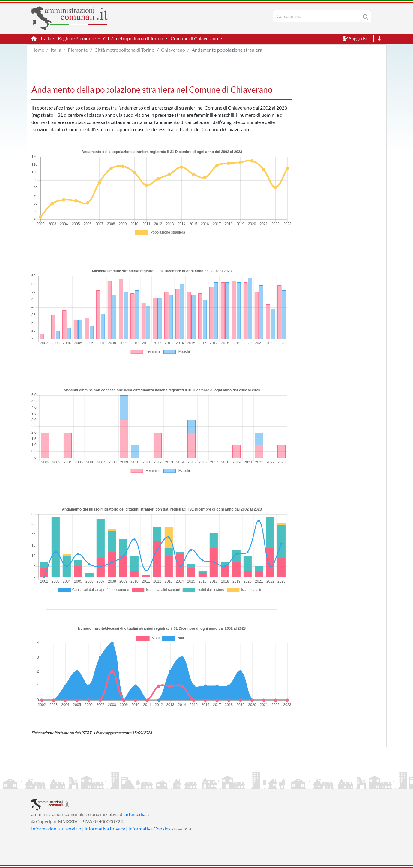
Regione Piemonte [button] (77, 38)
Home (38, 50)
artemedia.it (137, 814)
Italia (56, 50)
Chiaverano (173, 50)
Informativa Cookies (149, 829)
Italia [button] (46, 38)
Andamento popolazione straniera (227, 50)
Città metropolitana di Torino (124, 50)
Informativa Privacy (105, 829)
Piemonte (78, 50)
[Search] (318, 16)
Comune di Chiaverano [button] (195, 38)
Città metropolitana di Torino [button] (134, 38)
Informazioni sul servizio (56, 829)
